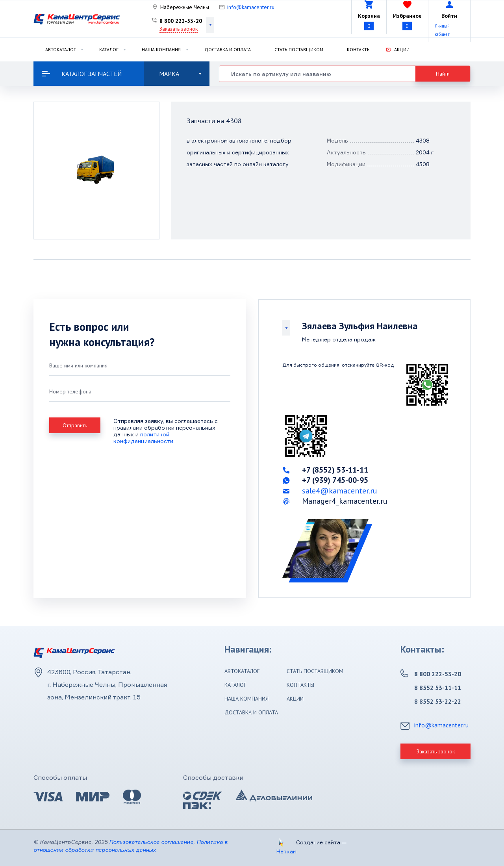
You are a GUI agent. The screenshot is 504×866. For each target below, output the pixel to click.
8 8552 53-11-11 (438, 688)
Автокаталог (60, 49)
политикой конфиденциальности (143, 438)
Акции (402, 49)
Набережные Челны (185, 7)
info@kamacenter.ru (251, 7)
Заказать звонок (179, 29)
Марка (180, 74)
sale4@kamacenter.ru (340, 491)
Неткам (286, 851)
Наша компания (161, 49)
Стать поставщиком (299, 49)
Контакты (359, 49)
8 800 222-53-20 (181, 21)
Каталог (109, 49)
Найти (443, 74)
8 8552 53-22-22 (438, 701)
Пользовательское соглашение (151, 842)
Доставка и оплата (228, 49)
